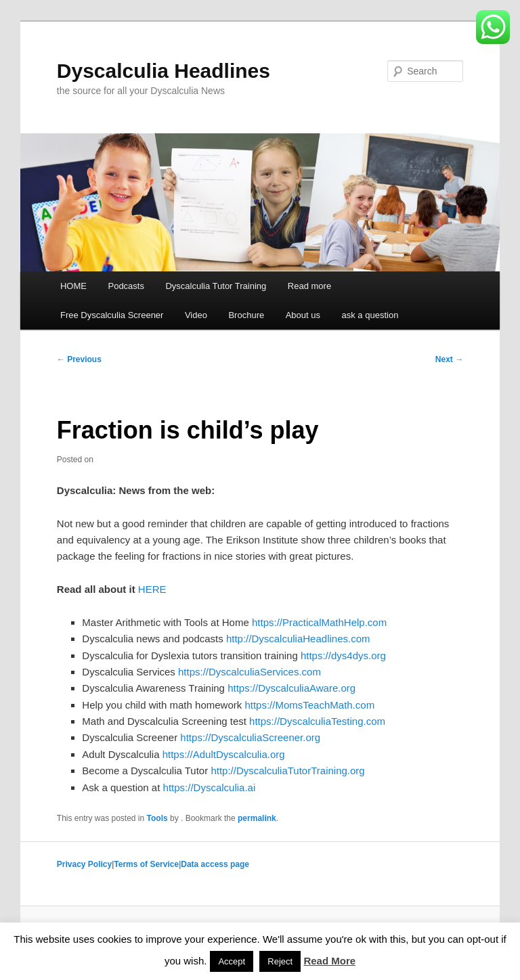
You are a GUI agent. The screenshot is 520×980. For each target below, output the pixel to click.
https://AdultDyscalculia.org (224, 754)
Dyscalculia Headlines (164, 71)
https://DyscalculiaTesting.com (317, 721)
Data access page (215, 864)
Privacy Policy (84, 864)
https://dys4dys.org (343, 655)
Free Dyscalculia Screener (112, 315)
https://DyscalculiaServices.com (250, 672)
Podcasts (126, 286)
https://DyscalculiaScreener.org (250, 737)
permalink (257, 818)
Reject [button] (280, 961)
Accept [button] (232, 961)
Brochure (246, 315)
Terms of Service (146, 864)
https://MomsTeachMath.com (309, 705)
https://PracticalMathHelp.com (319, 622)
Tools (157, 818)
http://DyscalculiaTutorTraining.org (287, 771)
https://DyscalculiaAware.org (291, 688)
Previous (79, 359)
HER (149, 589)
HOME (73, 286)
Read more (309, 286)
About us (303, 315)
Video (196, 315)
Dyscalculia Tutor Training (216, 286)
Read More (329, 961)
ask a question (370, 315)
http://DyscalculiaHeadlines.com (298, 639)
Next (449, 359)
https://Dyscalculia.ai (210, 787)
